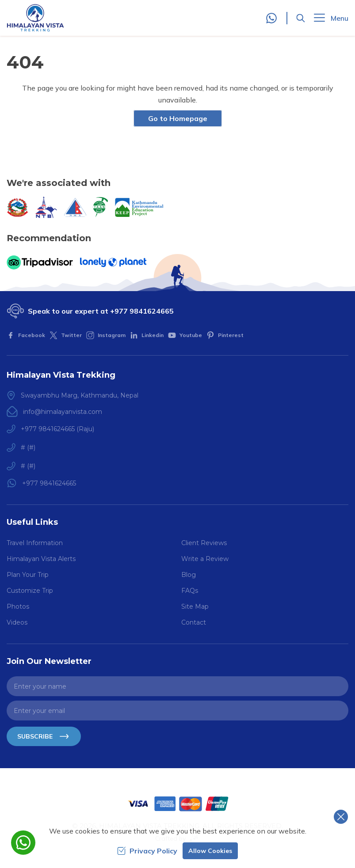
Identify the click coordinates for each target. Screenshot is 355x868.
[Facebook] (26, 335)
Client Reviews (204, 543)
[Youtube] (185, 335)
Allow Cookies (210, 851)
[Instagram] (106, 335)
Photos (18, 606)
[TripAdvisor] (40, 262)
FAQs (190, 591)
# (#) (28, 447)
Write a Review (205, 559)
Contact (194, 622)
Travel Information (35, 543)
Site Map (195, 606)
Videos (17, 622)
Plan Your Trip (28, 575)
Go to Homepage (178, 118)
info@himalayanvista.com (63, 412)
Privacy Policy (147, 851)
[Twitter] (66, 335)
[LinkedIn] (147, 335)
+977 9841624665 (142, 311)
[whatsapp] (23, 843)
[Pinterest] (225, 335)
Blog (189, 575)
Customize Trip (30, 591)
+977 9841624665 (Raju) (57, 429)
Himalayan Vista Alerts (41, 559)
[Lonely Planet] (113, 262)
